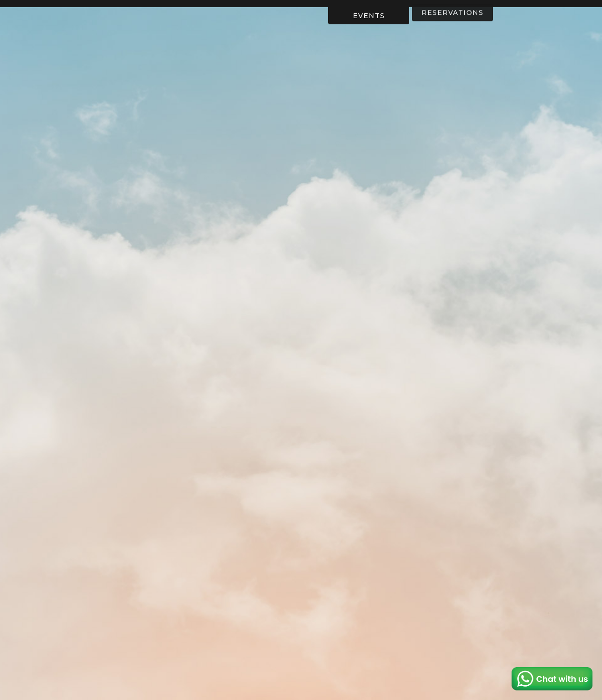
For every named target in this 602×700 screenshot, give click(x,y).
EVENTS (369, 15)
